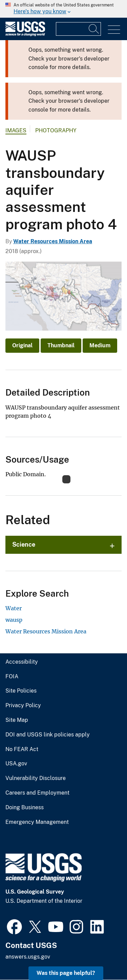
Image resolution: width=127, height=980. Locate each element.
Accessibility (22, 662)
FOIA (12, 677)
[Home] (25, 35)
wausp (14, 620)
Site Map (17, 720)
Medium (100, 345)
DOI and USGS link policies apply (48, 735)
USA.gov (16, 764)
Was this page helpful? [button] (66, 973)
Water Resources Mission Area (53, 241)
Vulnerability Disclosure (36, 778)
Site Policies (21, 691)
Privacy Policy (23, 705)
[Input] (78, 29)
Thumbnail (61, 345)
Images (16, 130)
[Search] (94, 29)
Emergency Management (37, 822)
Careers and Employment (37, 793)
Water (14, 608)
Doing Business (25, 808)
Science (24, 544)
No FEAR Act (22, 749)
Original (22, 345)
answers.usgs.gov (28, 957)
